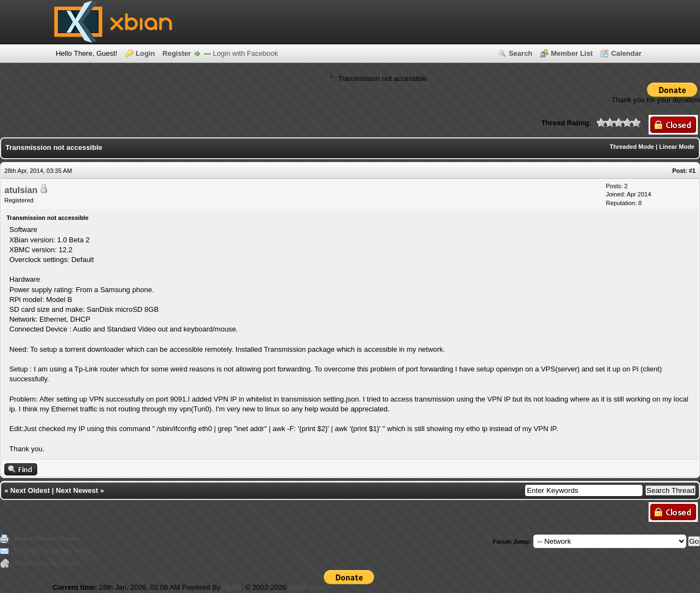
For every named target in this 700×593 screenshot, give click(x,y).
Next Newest (77, 490)
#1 (692, 171)
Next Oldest (30, 490)
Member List (572, 53)
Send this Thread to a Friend (52, 551)
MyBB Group (309, 587)
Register (177, 53)
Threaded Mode (632, 147)
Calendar (626, 53)
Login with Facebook (245, 53)
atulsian (21, 190)
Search (520, 53)
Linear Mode (677, 147)
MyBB (232, 587)
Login (145, 53)
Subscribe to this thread (46, 563)
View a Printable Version (47, 538)
